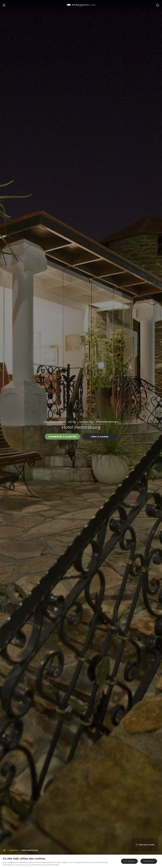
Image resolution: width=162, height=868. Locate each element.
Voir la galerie (100, 436)
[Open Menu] (4, 5)
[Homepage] (4, 850)
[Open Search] (158, 5)
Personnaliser (149, 861)
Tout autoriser (129, 861)
